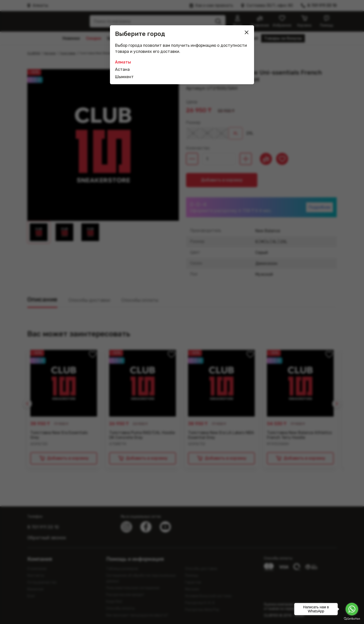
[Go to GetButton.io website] (352, 619)
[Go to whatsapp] (352, 609)
